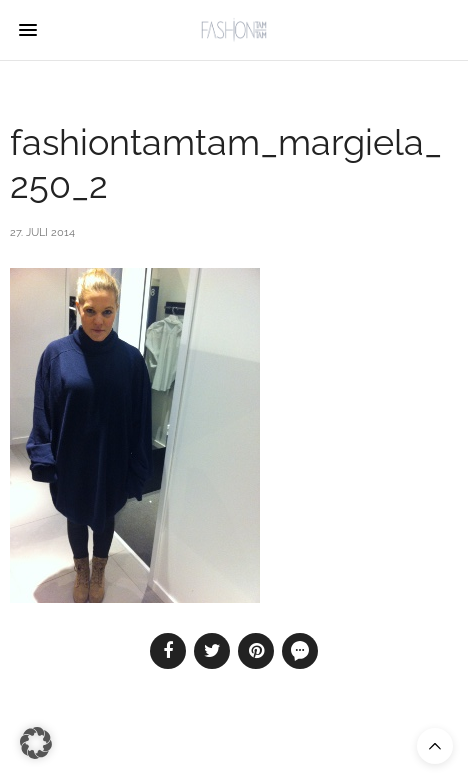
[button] (36, 743)
